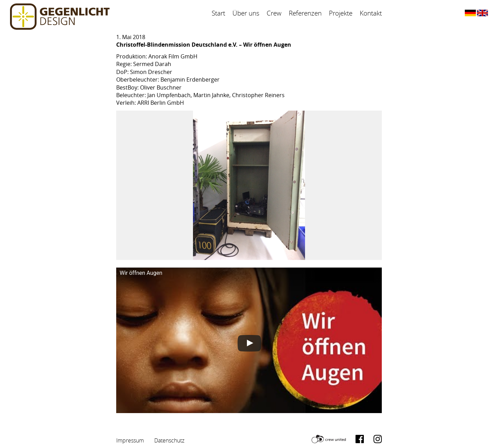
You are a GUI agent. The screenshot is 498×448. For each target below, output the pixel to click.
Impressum (130, 440)
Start (218, 13)
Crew (274, 13)
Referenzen (305, 13)
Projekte (341, 13)
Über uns (246, 13)
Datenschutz (169, 440)
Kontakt (371, 13)
